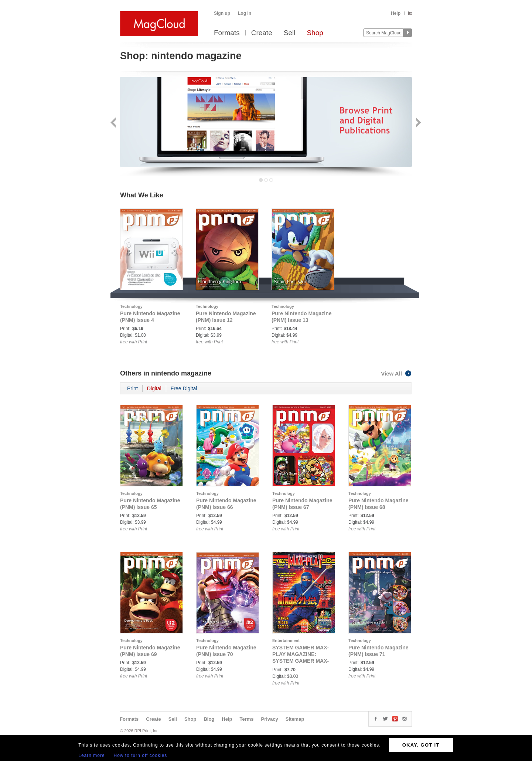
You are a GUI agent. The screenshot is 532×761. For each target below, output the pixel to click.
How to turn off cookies (141, 755)
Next (418, 123)
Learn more (91, 755)
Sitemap (295, 719)
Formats (227, 33)
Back (114, 123)
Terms (246, 719)
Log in (245, 13)
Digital (154, 388)
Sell (290, 33)
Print (132, 388)
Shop (315, 33)
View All (396, 373)
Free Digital (184, 388)
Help (396, 13)
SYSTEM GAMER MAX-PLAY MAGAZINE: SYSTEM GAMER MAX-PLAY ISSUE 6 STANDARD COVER (301, 661)
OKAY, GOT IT (421, 745)
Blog (209, 719)
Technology (131, 306)
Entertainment (286, 641)
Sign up (222, 13)
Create (262, 33)
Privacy (270, 719)
